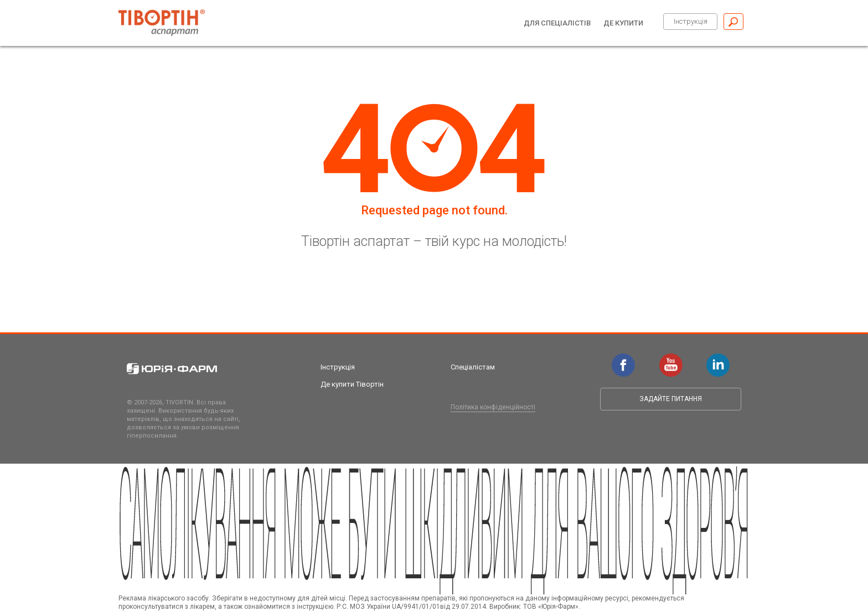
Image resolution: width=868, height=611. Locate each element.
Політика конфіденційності (493, 407)
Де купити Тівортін (352, 384)
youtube (671, 359)
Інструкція (691, 21)
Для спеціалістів (557, 23)
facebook (623, 359)
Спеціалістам (473, 367)
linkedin (718, 359)
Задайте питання (671, 399)
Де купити (623, 23)
